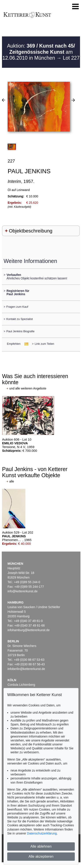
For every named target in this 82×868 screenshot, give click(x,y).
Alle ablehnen (41, 846)
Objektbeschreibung (31, 231)
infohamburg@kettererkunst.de (29, 630)
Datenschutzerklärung (42, 833)
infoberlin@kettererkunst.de (26, 669)
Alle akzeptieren (41, 856)
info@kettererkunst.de (23, 591)
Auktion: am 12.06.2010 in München (39, 52)
